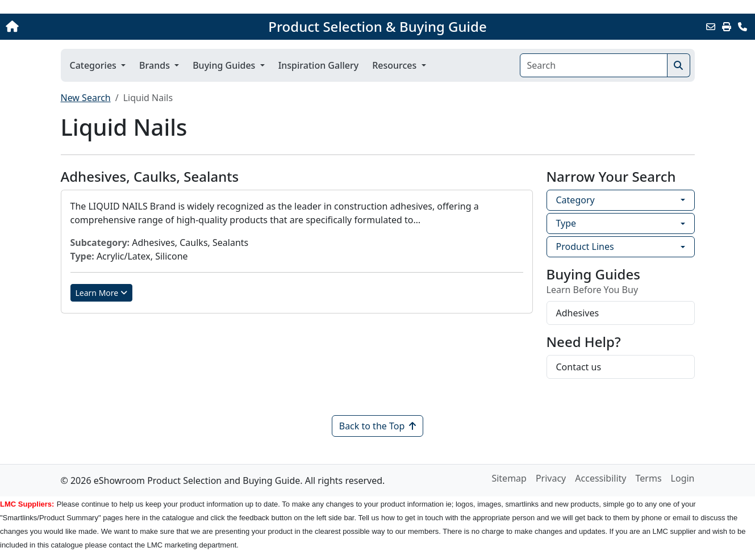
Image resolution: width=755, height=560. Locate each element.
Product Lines (585, 246)
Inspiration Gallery (319, 65)
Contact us (579, 367)
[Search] (594, 65)
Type (566, 223)
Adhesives (578, 313)
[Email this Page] (711, 27)
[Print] (727, 27)
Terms (649, 478)
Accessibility (600, 478)
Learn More (102, 293)
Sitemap (509, 478)
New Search (86, 98)
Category (575, 200)
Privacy (551, 478)
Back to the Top (378, 426)
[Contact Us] (743, 27)
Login (683, 478)
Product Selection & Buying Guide (377, 27)
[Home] (79, 27)
